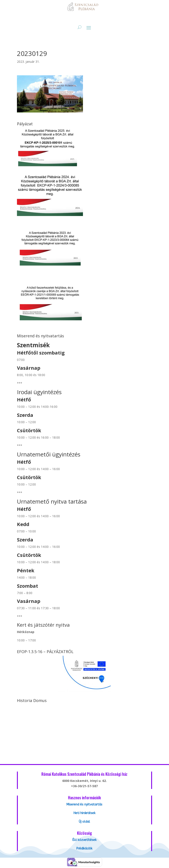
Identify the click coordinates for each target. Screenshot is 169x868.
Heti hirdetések (84, 813)
